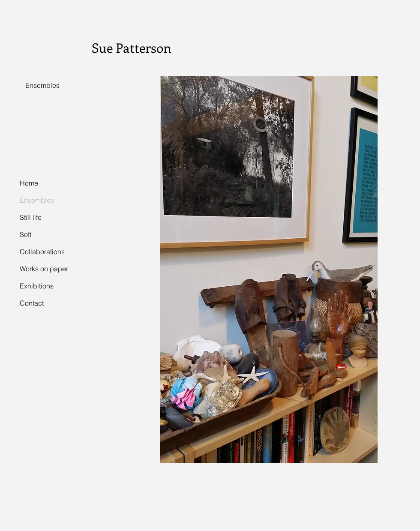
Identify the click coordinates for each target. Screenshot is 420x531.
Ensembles (37, 200)
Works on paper (44, 269)
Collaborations (42, 252)
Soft (25, 234)
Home (29, 183)
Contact (32, 303)
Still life (31, 217)
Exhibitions (37, 286)
